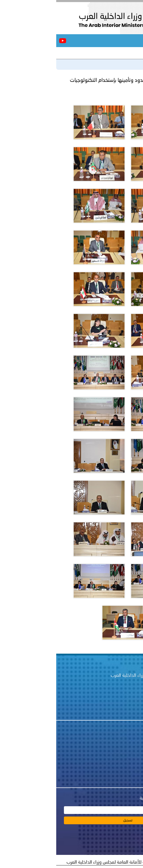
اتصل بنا (118, 763)
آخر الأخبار (129, 53)
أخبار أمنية (116, 756)
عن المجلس (115, 742)
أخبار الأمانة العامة (108, 749)
